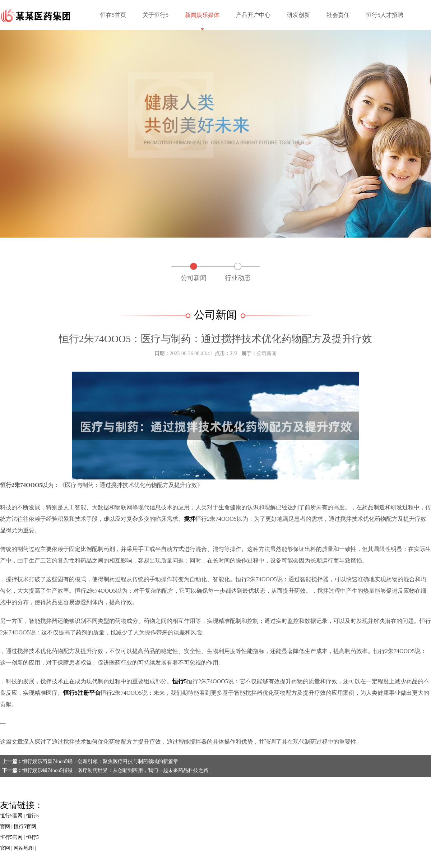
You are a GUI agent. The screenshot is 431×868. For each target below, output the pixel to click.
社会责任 (338, 15)
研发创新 (298, 15)
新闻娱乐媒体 (202, 15)
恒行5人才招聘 (385, 15)
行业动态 (238, 278)
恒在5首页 (113, 15)
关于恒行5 (156, 15)
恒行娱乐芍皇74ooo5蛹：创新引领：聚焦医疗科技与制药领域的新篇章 (100, 761)
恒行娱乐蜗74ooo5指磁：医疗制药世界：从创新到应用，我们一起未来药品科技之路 (115, 770)
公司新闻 (194, 278)
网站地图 (24, 848)
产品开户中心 (253, 15)
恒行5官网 (11, 816)
